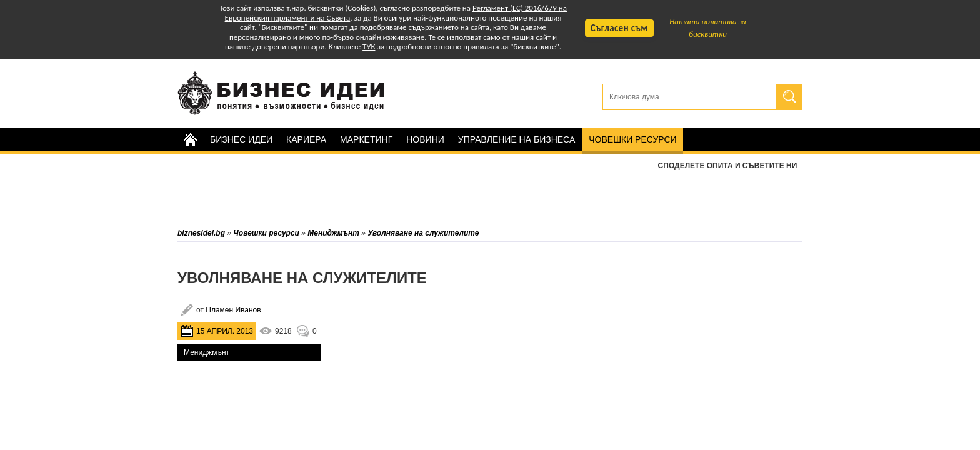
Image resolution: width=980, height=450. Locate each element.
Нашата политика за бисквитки (708, 28)
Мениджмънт (207, 352)
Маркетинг (366, 139)
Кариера (306, 139)
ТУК (369, 47)
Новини (425, 139)
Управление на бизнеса (517, 139)
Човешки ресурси (632, 139)
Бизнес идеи (241, 139)
